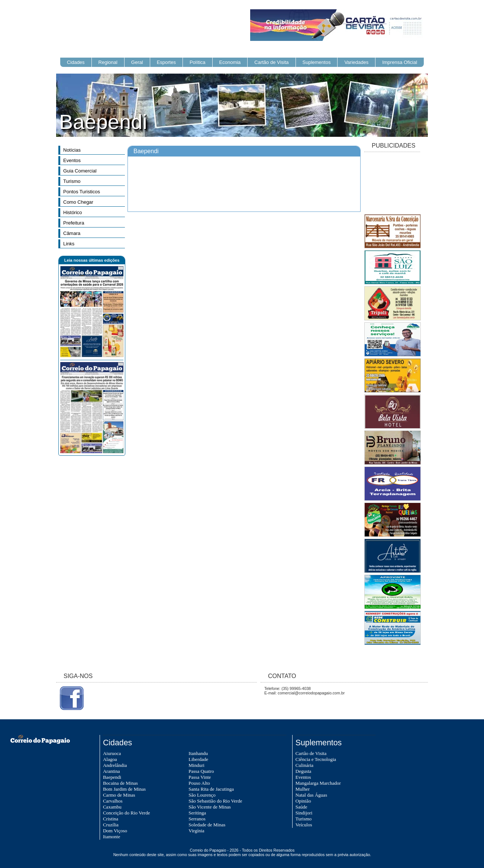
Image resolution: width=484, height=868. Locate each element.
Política (198, 62)
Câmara (72, 233)
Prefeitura (74, 223)
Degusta (304, 771)
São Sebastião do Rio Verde (215, 801)
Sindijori (304, 813)
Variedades (356, 62)
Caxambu (112, 807)
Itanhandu (198, 753)
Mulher (303, 789)
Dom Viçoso (115, 831)
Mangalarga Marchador (318, 783)
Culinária (304, 765)
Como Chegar (78, 202)
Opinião (303, 801)
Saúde (301, 807)
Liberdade (198, 759)
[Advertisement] (392, 184)
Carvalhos (113, 801)
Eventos (72, 160)
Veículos (304, 825)
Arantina (111, 771)
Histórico (73, 212)
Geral (137, 62)
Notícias (72, 150)
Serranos (197, 819)
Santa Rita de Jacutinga (211, 789)
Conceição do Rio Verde (126, 813)
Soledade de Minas (207, 825)
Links (69, 244)
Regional (108, 62)
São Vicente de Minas (209, 807)
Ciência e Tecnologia (316, 759)
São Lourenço (202, 795)
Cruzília (111, 825)
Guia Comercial (80, 171)
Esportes (166, 62)
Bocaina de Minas (120, 783)
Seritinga (197, 813)
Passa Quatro (201, 771)
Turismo (72, 181)
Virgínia (196, 831)
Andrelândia (115, 765)
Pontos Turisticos (82, 192)
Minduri (196, 765)
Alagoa (110, 759)
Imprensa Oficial (400, 62)
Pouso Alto (199, 783)
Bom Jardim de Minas (124, 789)
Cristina (111, 819)
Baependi (112, 777)
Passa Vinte (200, 777)
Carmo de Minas (119, 795)
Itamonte (112, 837)
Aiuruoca (112, 753)
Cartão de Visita (271, 62)
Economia (230, 62)
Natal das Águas (311, 795)
